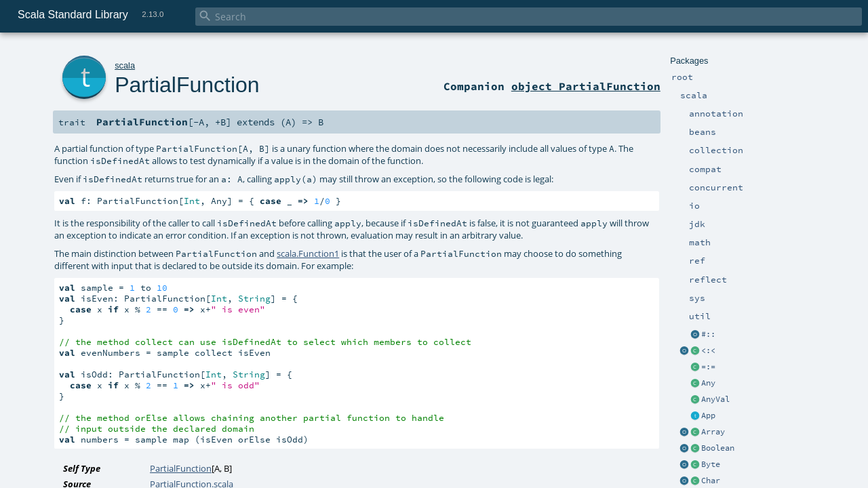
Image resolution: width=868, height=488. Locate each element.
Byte (711, 464)
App (708, 415)
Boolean (718, 448)
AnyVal (715, 399)
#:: (708, 334)
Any (708, 383)
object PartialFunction (586, 86)
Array (713, 432)
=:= (708, 367)
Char (711, 481)
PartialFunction (187, 85)
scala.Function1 (308, 253)
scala (125, 65)
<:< (708, 350)
